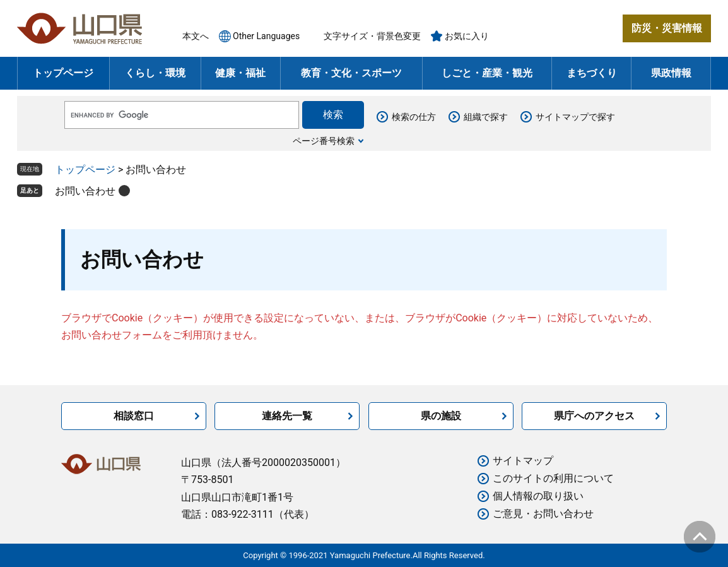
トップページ (63, 73)
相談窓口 (134, 416)
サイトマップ (523, 461)
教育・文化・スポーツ (351, 73)
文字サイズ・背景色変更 (372, 36)
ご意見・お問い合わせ (543, 514)
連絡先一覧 (287, 416)
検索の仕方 (414, 117)
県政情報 (671, 73)
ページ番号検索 (324, 141)
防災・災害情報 (667, 28)
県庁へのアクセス (594, 416)
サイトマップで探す (575, 117)
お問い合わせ (85, 191)
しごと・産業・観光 (487, 73)
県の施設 (441, 416)
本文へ (196, 36)
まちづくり (592, 73)
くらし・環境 (155, 73)
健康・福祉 (240, 73)
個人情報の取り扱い (538, 496)
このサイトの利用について (553, 478)
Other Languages (266, 36)
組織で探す (486, 117)
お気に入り (467, 36)
